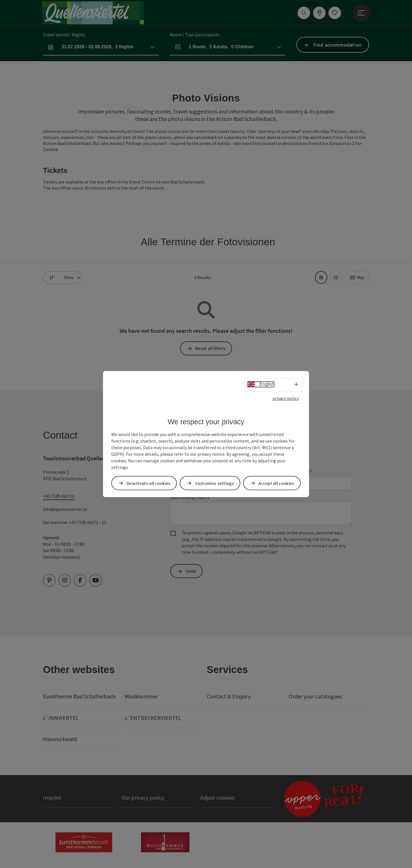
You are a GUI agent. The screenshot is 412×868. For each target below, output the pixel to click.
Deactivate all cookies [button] (148, 483)
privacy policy (286, 398)
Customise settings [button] (214, 483)
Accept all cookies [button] (276, 483)
